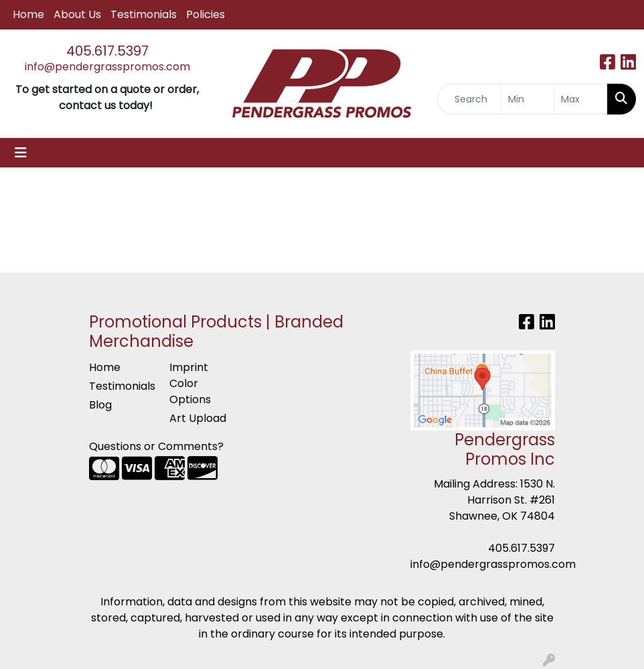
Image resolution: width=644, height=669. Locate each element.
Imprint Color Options (190, 383)
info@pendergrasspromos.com (107, 67)
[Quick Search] (469, 99)
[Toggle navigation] (21, 153)
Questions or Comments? (156, 446)
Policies (206, 14)
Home (28, 14)
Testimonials (144, 14)
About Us (77, 14)
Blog (100, 405)
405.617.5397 (107, 51)
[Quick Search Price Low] (528, 99)
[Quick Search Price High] (581, 99)
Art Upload (198, 418)
